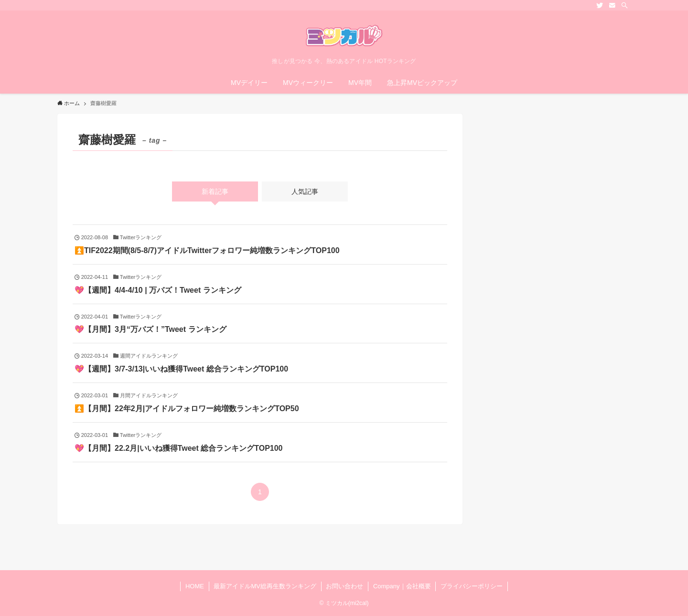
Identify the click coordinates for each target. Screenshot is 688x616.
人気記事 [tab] (305, 191)
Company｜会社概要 (402, 586)
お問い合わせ (344, 586)
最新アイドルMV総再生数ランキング (265, 586)
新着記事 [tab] (215, 191)
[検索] (624, 5)
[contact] (612, 5)
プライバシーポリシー (472, 586)
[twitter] (600, 5)
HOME (195, 586)
